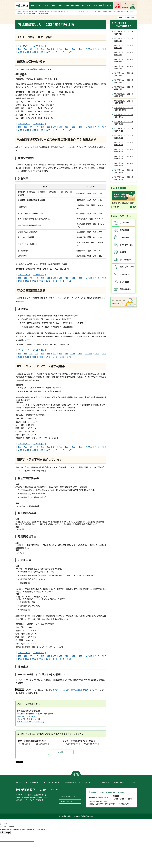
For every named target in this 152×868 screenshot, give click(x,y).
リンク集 (133, 782)
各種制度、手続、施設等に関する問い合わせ (109, 792)
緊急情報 (117, 7)
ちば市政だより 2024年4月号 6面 (124, 67)
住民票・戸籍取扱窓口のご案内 (123, 203)
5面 (43, 49)
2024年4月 (113, 11)
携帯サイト (105, 782)
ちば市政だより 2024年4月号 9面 (124, 88)
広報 (47, 11)
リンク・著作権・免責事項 (52, 782)
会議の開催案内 (125, 289)
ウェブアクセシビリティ (89, 782)
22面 (62, 52)
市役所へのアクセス (70, 796)
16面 (20, 52)
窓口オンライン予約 (127, 267)
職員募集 (123, 252)
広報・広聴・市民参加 (37, 11)
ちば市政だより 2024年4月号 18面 (124, 144)
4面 (37, 49)
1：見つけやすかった (72, 744)
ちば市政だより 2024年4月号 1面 (124, 33)
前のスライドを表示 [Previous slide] (131, 207)
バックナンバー (24, 46)
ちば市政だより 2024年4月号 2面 (124, 40)
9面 (66, 49)
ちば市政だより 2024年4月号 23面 (124, 178)
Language (125, 7)
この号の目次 (39, 46)
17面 (27, 52)
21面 (55, 52)
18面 (34, 52)
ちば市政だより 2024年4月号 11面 (124, 102)
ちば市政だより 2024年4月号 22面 (124, 171)
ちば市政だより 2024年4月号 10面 (124, 95)
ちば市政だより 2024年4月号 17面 (124, 137)
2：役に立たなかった (41, 744)
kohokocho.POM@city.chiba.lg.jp (31, 722)
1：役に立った (25, 744)
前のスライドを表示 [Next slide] (134, 207)
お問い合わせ (67, 802)
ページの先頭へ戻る (76, 774)
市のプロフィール (119, 782)
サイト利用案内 (34, 782)
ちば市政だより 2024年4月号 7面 (124, 74)
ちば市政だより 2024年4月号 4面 (124, 53)
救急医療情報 (125, 230)
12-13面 (88, 49)
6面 (49, 49)
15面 (104, 49)
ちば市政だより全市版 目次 (71, 11)
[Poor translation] (7, 833)
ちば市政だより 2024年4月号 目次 (123, 25)
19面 (41, 52)
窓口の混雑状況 (125, 260)
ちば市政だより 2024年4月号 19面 (124, 150)
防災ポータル (125, 223)
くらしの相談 (125, 274)
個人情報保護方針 (71, 782)
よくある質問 (125, 282)
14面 (97, 49)
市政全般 (26, 11)
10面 (73, 49)
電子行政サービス (126, 245)
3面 (31, 49)
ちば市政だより (56, 11)
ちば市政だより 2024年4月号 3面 (124, 47)
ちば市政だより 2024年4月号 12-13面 (124, 109)
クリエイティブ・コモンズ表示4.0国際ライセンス (69, 690)
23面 (69, 52)
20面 (48, 52)
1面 (19, 49)
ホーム (19, 11)
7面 (54, 49)
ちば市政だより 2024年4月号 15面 (124, 123)
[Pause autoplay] (114, 207)
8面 (60, 49)
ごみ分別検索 (125, 238)
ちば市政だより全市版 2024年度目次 (95, 11)
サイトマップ (20, 782)
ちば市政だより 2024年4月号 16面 (124, 130)
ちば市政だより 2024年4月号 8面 (124, 81)
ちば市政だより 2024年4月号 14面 (124, 116)
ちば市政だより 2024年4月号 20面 (124, 157)
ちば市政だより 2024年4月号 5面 (124, 60)
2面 (25, 49)
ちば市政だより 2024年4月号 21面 (124, 164)
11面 (80, 49)
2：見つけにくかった (91, 744)
